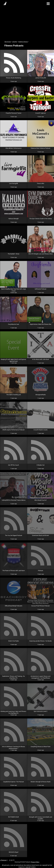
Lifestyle (15, 42)
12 (12, 860)
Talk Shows (8, 42)
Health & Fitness (23, 42)
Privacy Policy (35, 862)
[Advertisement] (27, 22)
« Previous (3, 860)
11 (10, 860)
